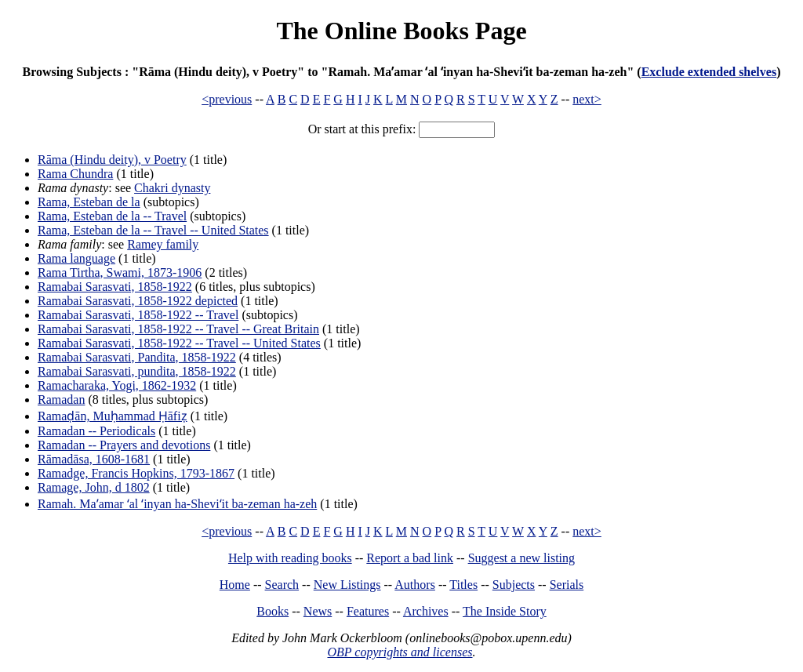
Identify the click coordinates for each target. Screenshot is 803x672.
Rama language (76, 258)
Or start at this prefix (360, 129)
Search (282, 585)
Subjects (514, 585)
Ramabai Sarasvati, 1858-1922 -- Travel (138, 315)
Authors (415, 585)
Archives (426, 611)
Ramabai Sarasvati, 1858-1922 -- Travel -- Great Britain (178, 329)
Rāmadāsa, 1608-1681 (94, 459)
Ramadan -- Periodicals (96, 431)
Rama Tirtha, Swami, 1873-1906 (120, 272)
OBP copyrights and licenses (400, 652)
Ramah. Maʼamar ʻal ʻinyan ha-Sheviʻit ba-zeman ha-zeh (177, 504)
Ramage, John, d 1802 (94, 487)
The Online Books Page (401, 31)
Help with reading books (290, 558)
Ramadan (61, 400)
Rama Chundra (75, 174)
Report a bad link (410, 558)
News (318, 611)
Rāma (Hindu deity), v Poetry (112, 160)
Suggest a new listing (521, 558)
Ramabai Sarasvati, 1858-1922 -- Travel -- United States (179, 343)
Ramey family (163, 244)
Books (273, 611)
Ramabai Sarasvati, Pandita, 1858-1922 (137, 357)
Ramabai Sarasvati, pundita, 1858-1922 (137, 371)
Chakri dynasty (172, 188)
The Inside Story (505, 611)
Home (235, 585)
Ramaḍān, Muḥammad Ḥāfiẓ (113, 416)
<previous (227, 99)
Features (368, 611)
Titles (463, 585)
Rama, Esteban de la (89, 202)
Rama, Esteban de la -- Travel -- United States (153, 230)
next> (587, 99)
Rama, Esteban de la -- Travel (112, 216)
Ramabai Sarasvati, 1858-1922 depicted (138, 301)
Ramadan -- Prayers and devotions (124, 445)
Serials (567, 585)
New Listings (347, 585)
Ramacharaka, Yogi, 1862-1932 (117, 385)
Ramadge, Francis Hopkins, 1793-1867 (136, 473)
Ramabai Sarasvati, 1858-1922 (115, 287)
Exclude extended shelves (709, 72)
